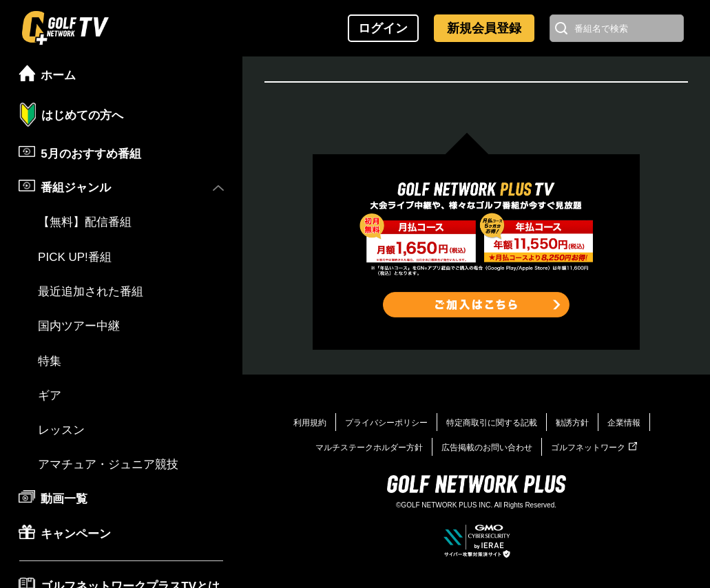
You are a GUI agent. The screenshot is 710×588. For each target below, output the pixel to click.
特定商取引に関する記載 (492, 423)
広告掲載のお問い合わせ (487, 448)
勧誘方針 (572, 423)
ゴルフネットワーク (594, 448)
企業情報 (624, 423)
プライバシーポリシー (386, 423)
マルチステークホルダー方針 (369, 448)
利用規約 (310, 423)
